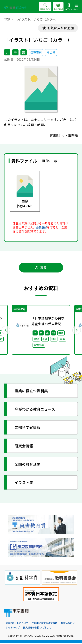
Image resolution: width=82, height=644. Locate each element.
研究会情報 (24, 446)
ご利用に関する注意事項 (47, 624)
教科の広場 (56, 7)
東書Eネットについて (18, 624)
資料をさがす (42, 7)
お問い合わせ (13, 628)
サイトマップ (32, 628)
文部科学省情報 (28, 428)
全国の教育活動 (28, 465)
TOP (7, 19)
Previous (6, 330)
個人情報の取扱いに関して (58, 628)
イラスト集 (24, 483)
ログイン (67, 7)
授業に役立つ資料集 (31, 391)
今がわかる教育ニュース (35, 410)
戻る (41, 268)
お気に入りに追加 (60, 28)
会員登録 (42, 227)
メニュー (76, 7)
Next (76, 330)
